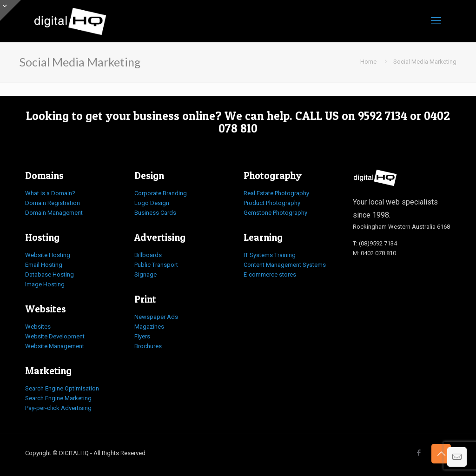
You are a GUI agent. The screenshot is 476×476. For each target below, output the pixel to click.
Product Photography (272, 203)
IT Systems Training (270, 255)
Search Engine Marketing (58, 398)
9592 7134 (383, 116)
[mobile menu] (436, 21)
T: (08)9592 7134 (375, 243)
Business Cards (155, 213)
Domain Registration (53, 203)
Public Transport (156, 265)
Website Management (55, 346)
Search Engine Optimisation (62, 388)
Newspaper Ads (156, 317)
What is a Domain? (50, 193)
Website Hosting (48, 255)
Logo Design (152, 203)
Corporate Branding (161, 193)
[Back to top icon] (441, 454)
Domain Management (54, 213)
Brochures (148, 346)
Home (368, 62)
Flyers (142, 336)
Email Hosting (44, 265)
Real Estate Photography (276, 193)
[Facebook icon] (419, 453)
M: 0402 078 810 (374, 253)
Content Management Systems (285, 265)
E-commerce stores (270, 274)
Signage (145, 274)
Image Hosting (45, 284)
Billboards (148, 255)
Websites (38, 327)
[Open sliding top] (10, 10)
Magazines (149, 327)
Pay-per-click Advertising (58, 408)
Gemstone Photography (275, 213)
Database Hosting (50, 274)
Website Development (55, 336)
